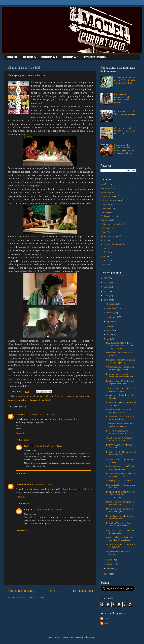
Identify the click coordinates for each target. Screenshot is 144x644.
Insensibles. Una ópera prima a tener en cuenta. (120, 503)
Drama (104, 212)
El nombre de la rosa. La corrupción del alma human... (121, 375)
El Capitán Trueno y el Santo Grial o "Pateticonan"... (119, 524)
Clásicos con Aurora (110, 200)
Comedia (105, 204)
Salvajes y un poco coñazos (119, 480)
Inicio (54, 591)
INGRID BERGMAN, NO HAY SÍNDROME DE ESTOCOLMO (121, 495)
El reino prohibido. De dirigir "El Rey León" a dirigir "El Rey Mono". (125, 80)
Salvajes (25, 400)
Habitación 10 (29, 57)
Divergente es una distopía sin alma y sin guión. (120, 510)
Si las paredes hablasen (111, 244)
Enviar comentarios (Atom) (33, 597)
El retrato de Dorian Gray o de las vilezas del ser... (120, 418)
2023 (106, 282)
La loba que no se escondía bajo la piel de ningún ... (121, 468)
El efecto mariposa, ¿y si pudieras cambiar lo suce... (119, 432)
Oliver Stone (86, 396)
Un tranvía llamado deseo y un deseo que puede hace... (120, 368)
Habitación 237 (70, 57)
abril (109, 339)
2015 (106, 300)
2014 (106, 574)
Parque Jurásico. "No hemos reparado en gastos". (119, 411)
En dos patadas (107, 216)
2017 (106, 291)
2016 (106, 296)
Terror (103, 248)
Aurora (19, 485)
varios (103, 264)
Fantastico (105, 220)
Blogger (92, 637)
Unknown (20, 415)
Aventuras (105, 192)
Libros (103, 232)
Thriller (104, 252)
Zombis (104, 260)
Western (104, 256)
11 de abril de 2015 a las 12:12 (48, 446)
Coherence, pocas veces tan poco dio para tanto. (121, 531)
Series (103, 240)
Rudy (27, 446)
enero (109, 568)
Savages (33, 400)
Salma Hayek (14, 400)
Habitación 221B (49, 57)
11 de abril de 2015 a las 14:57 (48, 509)
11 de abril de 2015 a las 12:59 (38, 485)
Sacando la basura (109, 236)
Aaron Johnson (22, 396)
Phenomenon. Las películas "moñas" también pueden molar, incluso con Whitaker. (125, 149)
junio (109, 330)
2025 (106, 278)
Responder (21, 433)
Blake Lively (60, 396)
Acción (33, 396)
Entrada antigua (83, 591)
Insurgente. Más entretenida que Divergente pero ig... (121, 361)
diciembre (111, 304)
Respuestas (24, 440)
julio (109, 326)
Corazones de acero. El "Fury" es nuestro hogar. (125, 113)
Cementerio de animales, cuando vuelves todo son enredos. (122, 98)
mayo (109, 335)
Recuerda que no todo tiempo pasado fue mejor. (119, 517)
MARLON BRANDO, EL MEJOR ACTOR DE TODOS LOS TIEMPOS (121, 346)
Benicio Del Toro (45, 396)
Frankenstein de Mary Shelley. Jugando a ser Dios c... (120, 382)
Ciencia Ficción (108, 196)
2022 (106, 287)
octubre (110, 313)
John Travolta (73, 396)
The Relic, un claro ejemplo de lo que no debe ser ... (121, 389)
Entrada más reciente (21, 591)
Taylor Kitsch (44, 400)
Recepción (12, 57)
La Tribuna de (107, 228)
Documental (106, 208)
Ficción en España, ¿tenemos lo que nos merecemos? (120, 475)
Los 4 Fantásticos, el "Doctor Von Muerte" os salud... (119, 539)
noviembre (112, 308)
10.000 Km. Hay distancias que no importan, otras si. (120, 439)
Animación (105, 188)
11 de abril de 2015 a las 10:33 (40, 415)
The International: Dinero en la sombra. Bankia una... (120, 425)
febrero (110, 564)
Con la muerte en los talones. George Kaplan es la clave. (125, 131)
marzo (110, 560)
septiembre (112, 317)
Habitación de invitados (95, 57)
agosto (110, 321)
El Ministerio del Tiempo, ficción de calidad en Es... (121, 453)
